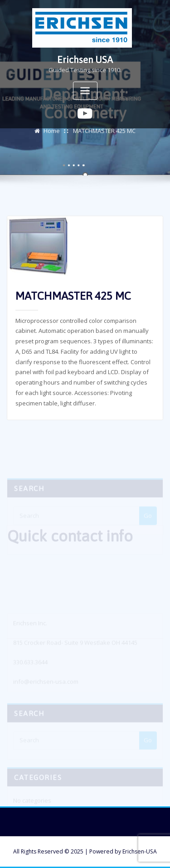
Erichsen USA (85, 60)
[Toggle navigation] (85, 91)
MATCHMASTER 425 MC (104, 133)
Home (52, 133)
